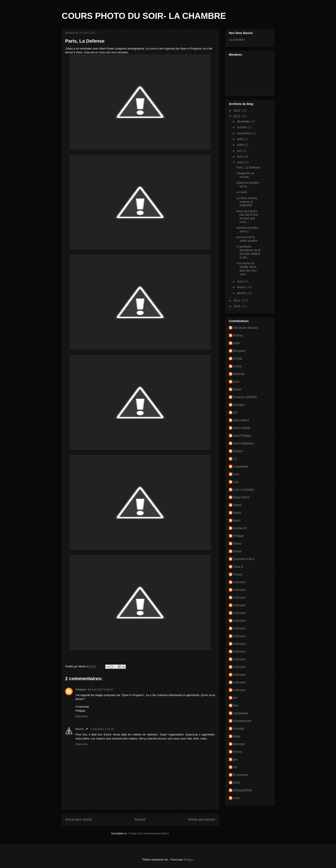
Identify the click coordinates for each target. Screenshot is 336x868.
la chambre (241, 775)
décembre (244, 121)
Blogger (189, 860)
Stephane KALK (244, 559)
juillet (241, 145)
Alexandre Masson (246, 328)
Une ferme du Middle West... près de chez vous (247, 269)
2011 (237, 300)
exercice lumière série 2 (247, 229)
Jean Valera (241, 420)
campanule (241, 713)
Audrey (238, 335)
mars (241, 281)
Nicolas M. (240, 528)
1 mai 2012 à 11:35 (102, 729)
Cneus (237, 366)
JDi (235, 412)
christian (239, 729)
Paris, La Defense (248, 167)
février (242, 287)
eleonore (239, 744)
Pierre (237, 544)
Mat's (237, 520)
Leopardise (241, 466)
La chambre (237, 40)
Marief (237, 505)
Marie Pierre (241, 497)
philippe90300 (242, 790)
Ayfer (237, 343)
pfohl (236, 783)
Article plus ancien (202, 819)
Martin (80, 729)
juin (240, 151)
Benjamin (239, 351)
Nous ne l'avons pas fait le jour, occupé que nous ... (248, 217)
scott (236, 798)
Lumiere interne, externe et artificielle (247, 202)
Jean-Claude (242, 428)
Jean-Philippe (242, 436)
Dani (236, 382)
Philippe (81, 689)
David (237, 389)
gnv (236, 759)
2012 (237, 116)
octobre (242, 127)
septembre (244, 133)
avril (240, 162)
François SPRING (245, 397)
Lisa (236, 482)
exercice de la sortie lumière (247, 239)
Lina (236, 474)
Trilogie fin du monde (245, 175)
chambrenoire (242, 721)
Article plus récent (78, 819)
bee (236, 705)
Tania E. (239, 567)
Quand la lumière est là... (248, 185)
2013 (237, 111)
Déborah (239, 374)
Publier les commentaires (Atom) (149, 833)
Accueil (140, 819)
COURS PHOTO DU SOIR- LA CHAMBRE (144, 16)
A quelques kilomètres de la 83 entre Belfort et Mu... (248, 252)
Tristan (238, 574)
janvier (242, 293)
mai (240, 157)
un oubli (242, 192)
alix (235, 698)
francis (238, 752)
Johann (238, 451)
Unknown (239, 582)
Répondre (82, 716)
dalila (237, 736)
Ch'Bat (238, 359)
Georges (239, 405)
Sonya (237, 551)
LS (235, 459)
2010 (237, 306)
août (240, 139)
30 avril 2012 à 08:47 (101, 689)
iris (235, 767)
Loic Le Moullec (244, 490)
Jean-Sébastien (244, 443)
